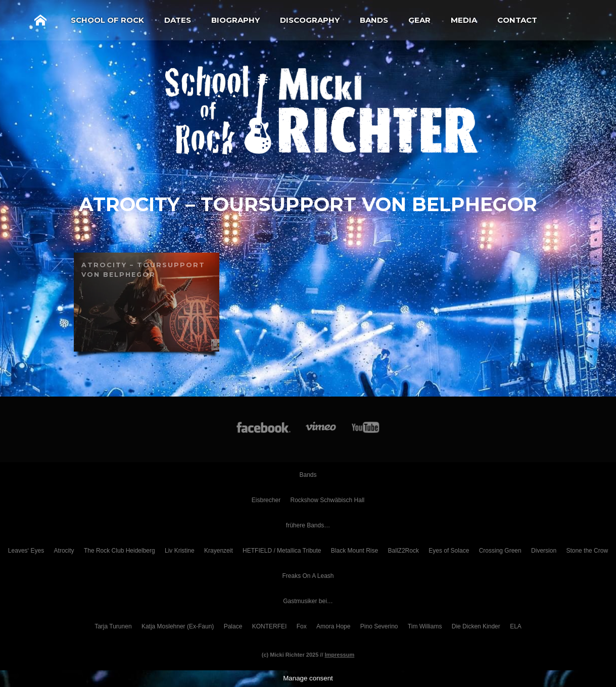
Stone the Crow (587, 551)
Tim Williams (425, 626)
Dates (178, 20)
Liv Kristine (180, 551)
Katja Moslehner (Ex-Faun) (178, 626)
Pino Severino (379, 626)
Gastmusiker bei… (308, 601)
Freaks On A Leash (308, 576)
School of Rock (107, 20)
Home (40, 20)
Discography (310, 20)
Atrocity (64, 551)
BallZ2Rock (404, 551)
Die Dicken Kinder (476, 626)
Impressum (340, 655)
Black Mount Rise (354, 551)
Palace (233, 626)
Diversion (544, 551)
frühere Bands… (308, 525)
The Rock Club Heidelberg (120, 551)
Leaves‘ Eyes (26, 551)
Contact (517, 20)
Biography (235, 20)
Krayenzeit (219, 551)
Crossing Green (500, 551)
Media (464, 20)
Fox (302, 626)
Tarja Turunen (113, 626)
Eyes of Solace (449, 551)
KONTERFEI (270, 626)
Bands (374, 20)
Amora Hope (333, 626)
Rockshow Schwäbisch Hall (327, 500)
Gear (419, 20)
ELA (516, 626)
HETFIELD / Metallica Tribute (282, 551)
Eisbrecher (266, 500)
